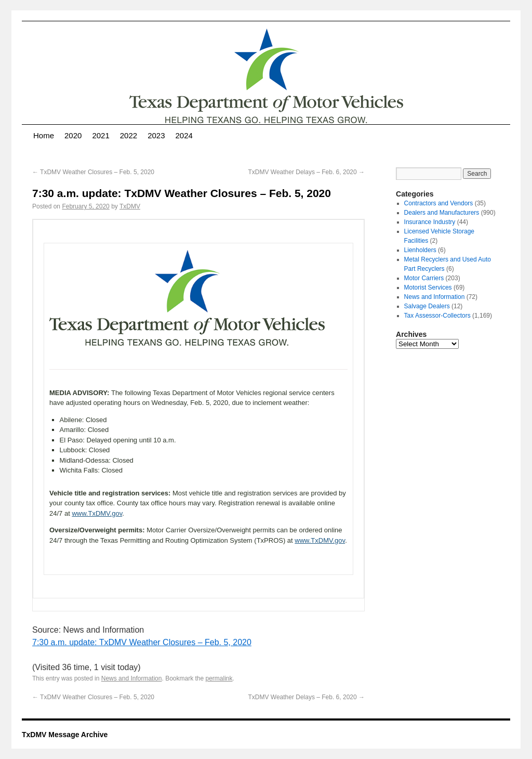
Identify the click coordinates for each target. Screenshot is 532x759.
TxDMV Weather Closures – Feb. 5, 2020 (93, 172)
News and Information (132, 678)
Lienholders (420, 250)
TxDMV (130, 206)
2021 (101, 135)
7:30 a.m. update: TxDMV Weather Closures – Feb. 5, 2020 (142, 642)
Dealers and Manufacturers (442, 213)
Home (44, 135)
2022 (129, 135)
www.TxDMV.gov (97, 513)
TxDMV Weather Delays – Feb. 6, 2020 (306, 172)
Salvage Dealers (427, 306)
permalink (219, 678)
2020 (73, 135)
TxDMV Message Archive (65, 735)
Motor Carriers (424, 278)
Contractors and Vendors (439, 203)
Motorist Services (428, 287)
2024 (184, 135)
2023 (156, 135)
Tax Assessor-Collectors (437, 316)
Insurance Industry (430, 222)
